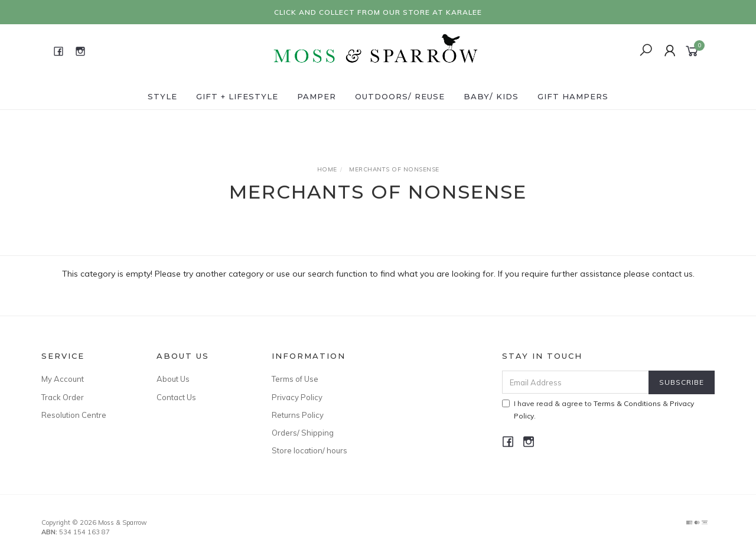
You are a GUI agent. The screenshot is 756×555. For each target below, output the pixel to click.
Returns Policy (298, 415)
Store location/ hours (309, 450)
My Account (63, 379)
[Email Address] (576, 382)
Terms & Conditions (627, 403)
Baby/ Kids (491, 96)
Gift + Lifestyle (237, 96)
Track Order (63, 397)
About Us (173, 379)
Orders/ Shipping (303, 433)
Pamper (317, 96)
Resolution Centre (74, 415)
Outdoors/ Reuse (400, 96)
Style (162, 96)
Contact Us (176, 397)
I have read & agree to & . (598, 410)
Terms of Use (295, 379)
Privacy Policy (297, 397)
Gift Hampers (573, 96)
